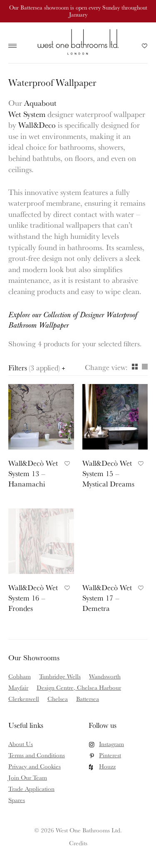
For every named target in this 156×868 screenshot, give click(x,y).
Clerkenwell (24, 699)
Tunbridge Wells (60, 676)
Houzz (107, 766)
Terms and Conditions (37, 755)
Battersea (88, 699)
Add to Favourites (66, 462)
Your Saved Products (145, 48)
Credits (78, 843)
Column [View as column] (145, 367)
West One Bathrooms (78, 41)
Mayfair (18, 687)
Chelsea (58, 699)
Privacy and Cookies (35, 766)
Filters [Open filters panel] (37, 367)
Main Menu (15, 46)
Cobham (20, 676)
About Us (21, 744)
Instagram (111, 744)
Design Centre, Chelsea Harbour (79, 687)
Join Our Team (28, 777)
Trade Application (31, 789)
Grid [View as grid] (135, 367)
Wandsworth (105, 676)
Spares (17, 800)
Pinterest (110, 755)
